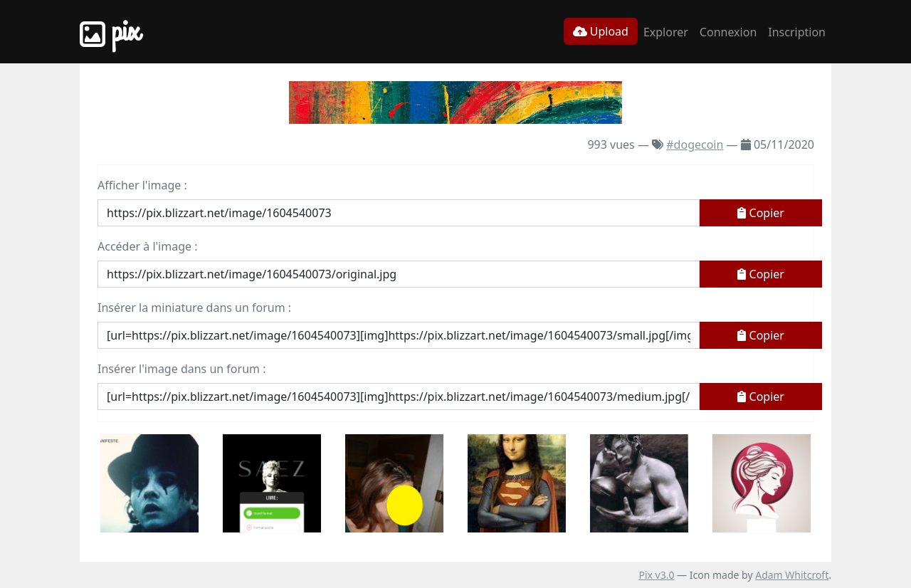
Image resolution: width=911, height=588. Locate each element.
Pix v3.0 (656, 575)
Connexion (728, 32)
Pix (110, 32)
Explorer (666, 32)
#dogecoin (695, 145)
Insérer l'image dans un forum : (181, 369)
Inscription (797, 32)
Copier (761, 213)
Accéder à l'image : (147, 246)
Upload (601, 31)
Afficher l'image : (142, 185)
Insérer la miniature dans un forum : (194, 308)
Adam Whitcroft (792, 575)
